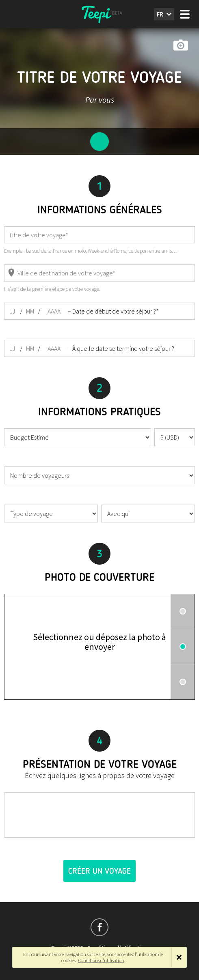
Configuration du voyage (99, 142)
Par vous (100, 100)
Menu (185, 14)
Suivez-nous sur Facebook (99, 927)
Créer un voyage (99, 871)
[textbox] (99, 815)
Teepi (99, 14)
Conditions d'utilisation (101, 960)
